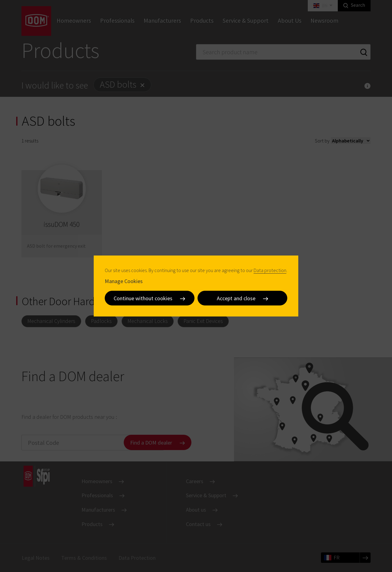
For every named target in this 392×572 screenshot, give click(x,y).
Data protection (270, 270)
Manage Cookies (124, 281)
